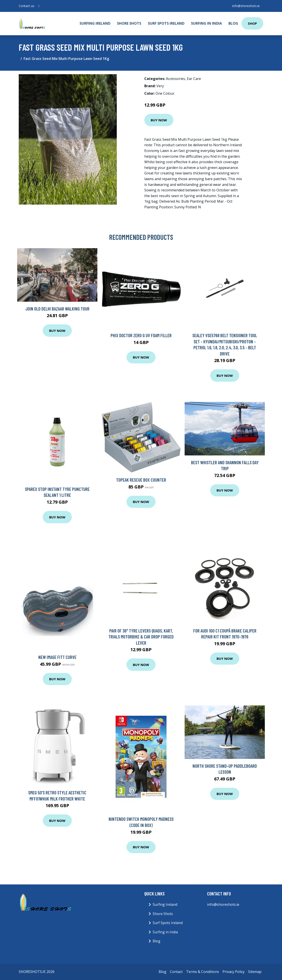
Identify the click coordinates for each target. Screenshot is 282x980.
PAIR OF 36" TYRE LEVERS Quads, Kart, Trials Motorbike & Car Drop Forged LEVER (141, 637)
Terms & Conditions (203, 972)
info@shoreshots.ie (246, 6)
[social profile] (39, 6)
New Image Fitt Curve (57, 657)
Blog (233, 23)
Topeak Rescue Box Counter (141, 480)
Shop (252, 23)
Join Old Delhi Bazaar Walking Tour (57, 309)
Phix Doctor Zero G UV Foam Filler (141, 335)
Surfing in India (206, 23)
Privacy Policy (234, 972)
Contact (176, 972)
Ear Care (194, 79)
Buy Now (159, 120)
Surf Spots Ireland (166, 23)
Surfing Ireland (95, 23)
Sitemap (255, 972)
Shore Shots (129, 23)
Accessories (175, 79)
